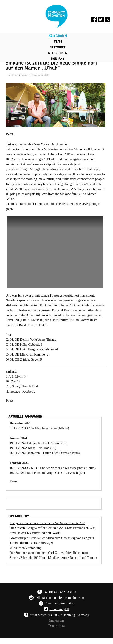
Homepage (13, 391)
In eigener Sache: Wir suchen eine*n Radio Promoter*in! (47, 523)
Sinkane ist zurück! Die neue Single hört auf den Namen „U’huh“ (51, 65)
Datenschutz (56, 626)
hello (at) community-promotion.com (59, 598)
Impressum (56, 621)
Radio (18, 75)
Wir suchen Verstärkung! (26, 548)
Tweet (9, 134)
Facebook (28, 391)
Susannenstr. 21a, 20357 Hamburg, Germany (59, 615)
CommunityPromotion (59, 603)
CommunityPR (59, 609)
